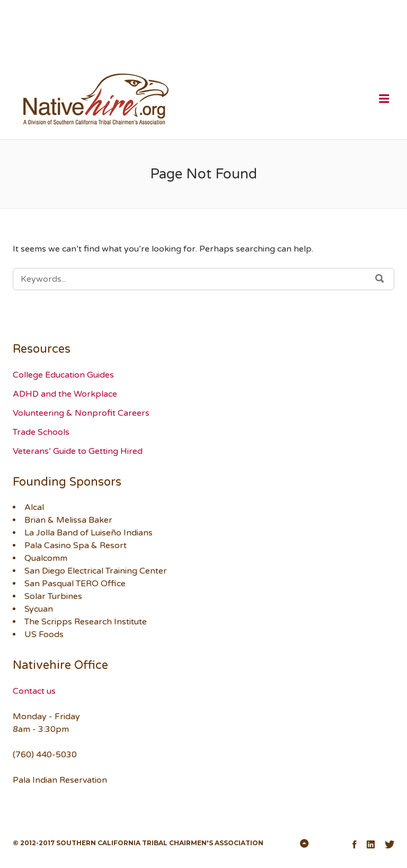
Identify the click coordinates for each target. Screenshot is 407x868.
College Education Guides (63, 375)
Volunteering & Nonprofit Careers (81, 413)
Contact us (34, 691)
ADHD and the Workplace (65, 394)
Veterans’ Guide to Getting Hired (78, 451)
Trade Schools (41, 432)
